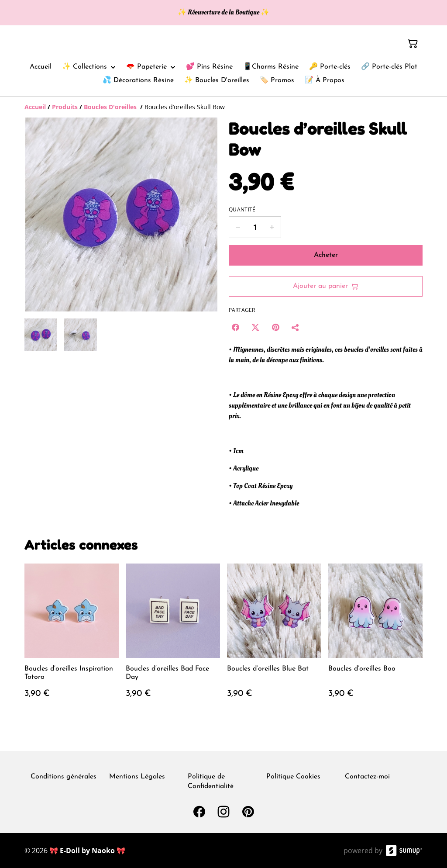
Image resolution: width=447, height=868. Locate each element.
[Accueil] (35, 107)
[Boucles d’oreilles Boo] (375, 640)
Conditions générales (64, 777)
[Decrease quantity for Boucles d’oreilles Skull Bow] (238, 227)
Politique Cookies (293, 777)
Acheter (326, 255)
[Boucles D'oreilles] (111, 107)
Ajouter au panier (326, 286)
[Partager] (296, 327)
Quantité (242, 210)
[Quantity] (255, 227)
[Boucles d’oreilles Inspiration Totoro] (72, 640)
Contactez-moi (367, 777)
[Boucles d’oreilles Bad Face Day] (173, 640)
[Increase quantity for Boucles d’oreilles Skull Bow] (272, 227)
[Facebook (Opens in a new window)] (235, 327)
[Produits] (65, 107)
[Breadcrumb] (223, 107)
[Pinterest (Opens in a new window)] (275, 327)
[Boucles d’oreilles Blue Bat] (274, 640)
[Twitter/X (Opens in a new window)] (255, 327)
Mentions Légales (137, 777)
